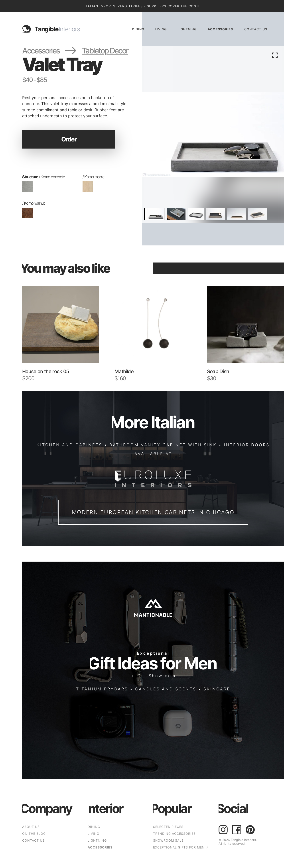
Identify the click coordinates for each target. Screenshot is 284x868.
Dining (138, 29)
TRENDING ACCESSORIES (174, 834)
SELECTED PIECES (168, 827)
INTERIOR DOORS (247, 445)
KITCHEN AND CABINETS (69, 445)
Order (69, 139)
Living (161, 29)
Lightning (187, 29)
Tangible (57, 29)
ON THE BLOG (34, 834)
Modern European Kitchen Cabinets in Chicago (153, 512)
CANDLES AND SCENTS (166, 689)
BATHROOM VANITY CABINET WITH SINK (163, 445)
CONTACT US (256, 29)
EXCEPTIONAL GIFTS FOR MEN (181, 847)
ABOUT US (31, 827)
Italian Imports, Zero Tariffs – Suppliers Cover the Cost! (142, 6)
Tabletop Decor (105, 51)
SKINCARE (217, 689)
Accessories (220, 29)
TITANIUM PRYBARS (102, 689)
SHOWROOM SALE (168, 840)
